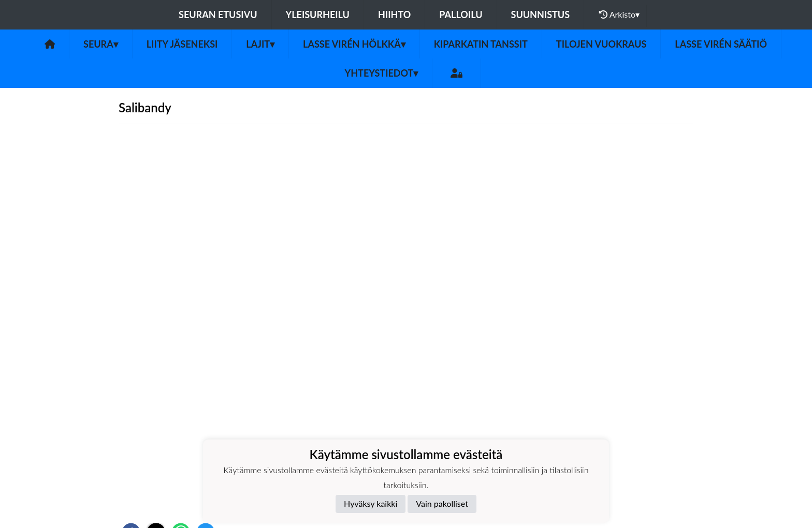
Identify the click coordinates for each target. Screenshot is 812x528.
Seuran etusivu (218, 14)
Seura (101, 44)
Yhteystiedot (382, 73)
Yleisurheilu (318, 14)
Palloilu (461, 14)
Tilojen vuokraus (601, 44)
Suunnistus (541, 14)
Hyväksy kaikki (371, 503)
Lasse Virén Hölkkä (354, 44)
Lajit (260, 44)
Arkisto (619, 14)
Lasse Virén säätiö (721, 44)
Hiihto (394, 14)
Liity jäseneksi (182, 44)
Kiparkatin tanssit (481, 44)
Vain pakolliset (442, 503)
